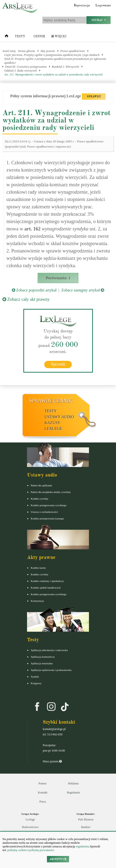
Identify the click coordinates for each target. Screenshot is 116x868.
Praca (43, 802)
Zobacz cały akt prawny (26, 299)
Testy (20, 36)
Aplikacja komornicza (43, 657)
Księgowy (36, 683)
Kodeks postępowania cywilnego (49, 505)
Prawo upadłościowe (73, 51)
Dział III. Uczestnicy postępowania (26, 67)
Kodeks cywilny (40, 499)
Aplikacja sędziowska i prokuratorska (51, 670)
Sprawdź (58, 364)
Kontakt (43, 793)
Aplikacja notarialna (42, 663)
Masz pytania (52, 761)
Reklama (73, 783)
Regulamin (73, 793)
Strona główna (27, 51)
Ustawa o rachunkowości (44, 512)
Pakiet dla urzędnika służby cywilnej (51, 492)
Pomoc (43, 783)
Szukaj (99, 20)
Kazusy (52, 423)
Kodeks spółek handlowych (46, 588)
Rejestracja (82, 5)
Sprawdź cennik (51, 401)
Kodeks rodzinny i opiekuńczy (47, 581)
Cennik (39, 36)
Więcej (59, 36)
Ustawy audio (59, 417)
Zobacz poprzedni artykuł (34, 290)
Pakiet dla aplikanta (41, 485)
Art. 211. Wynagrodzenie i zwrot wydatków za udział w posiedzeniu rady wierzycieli (53, 75)
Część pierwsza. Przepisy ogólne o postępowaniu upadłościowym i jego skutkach (52, 55)
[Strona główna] (7, 37)
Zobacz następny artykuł (83, 290)
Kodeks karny (38, 568)
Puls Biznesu (86, 819)
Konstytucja (37, 601)
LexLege (53, 429)
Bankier (86, 827)
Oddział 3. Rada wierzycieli (21, 71)
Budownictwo (30, 827)
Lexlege (30, 819)
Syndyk (35, 677)
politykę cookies (17, 850)
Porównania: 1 (58, 278)
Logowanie (103, 5)
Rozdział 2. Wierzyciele (66, 67)
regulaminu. (82, 846)
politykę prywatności (42, 850)
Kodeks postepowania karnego (47, 518)
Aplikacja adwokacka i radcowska (49, 650)
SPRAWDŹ (94, 96)
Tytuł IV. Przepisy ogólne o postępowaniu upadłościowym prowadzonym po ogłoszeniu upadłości (55, 61)
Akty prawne (48, 51)
